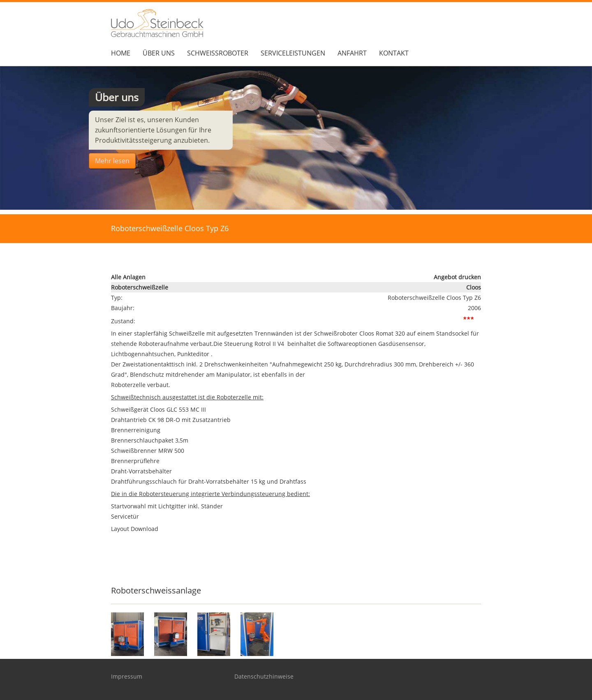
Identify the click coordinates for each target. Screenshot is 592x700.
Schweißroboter (218, 53)
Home (121, 53)
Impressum (127, 676)
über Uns (159, 53)
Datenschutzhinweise (264, 676)
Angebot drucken (457, 277)
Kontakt (394, 53)
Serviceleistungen (293, 53)
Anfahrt (352, 53)
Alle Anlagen (128, 277)
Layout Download (135, 529)
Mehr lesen (112, 161)
